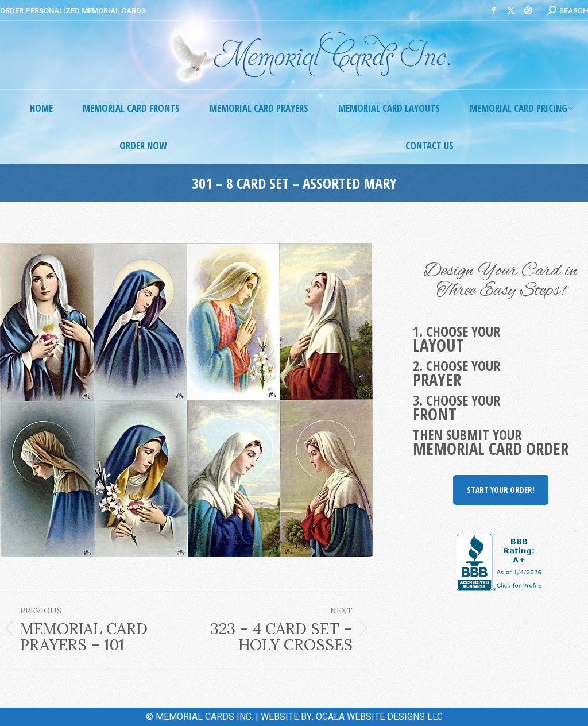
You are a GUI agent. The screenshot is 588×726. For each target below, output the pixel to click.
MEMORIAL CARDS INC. (204, 717)
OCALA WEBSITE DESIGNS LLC (379, 717)
